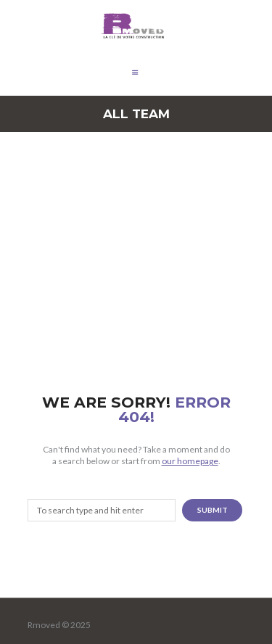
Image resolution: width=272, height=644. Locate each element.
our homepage (190, 461)
